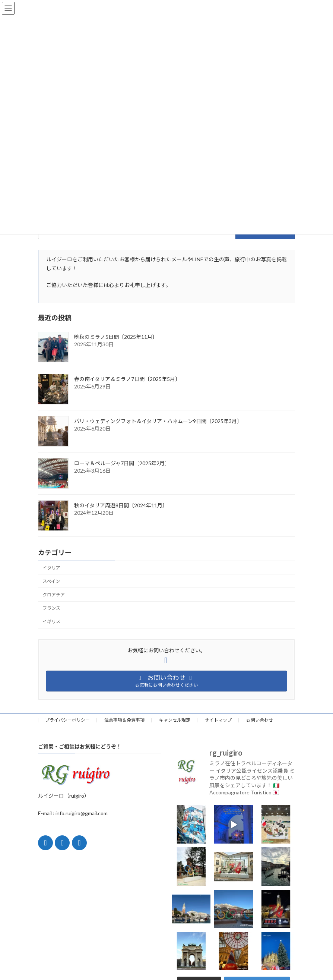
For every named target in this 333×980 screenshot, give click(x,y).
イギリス (51, 622)
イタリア (51, 568)
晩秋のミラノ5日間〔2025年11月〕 (116, 337)
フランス (51, 608)
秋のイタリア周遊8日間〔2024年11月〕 (121, 505)
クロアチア (54, 595)
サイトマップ (218, 720)
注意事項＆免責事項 (124, 720)
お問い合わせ (260, 720)
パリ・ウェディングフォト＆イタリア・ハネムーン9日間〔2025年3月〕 (158, 421)
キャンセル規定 (175, 720)
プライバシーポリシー (67, 720)
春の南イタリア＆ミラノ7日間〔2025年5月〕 (127, 379)
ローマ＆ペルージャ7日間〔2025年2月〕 (122, 463)
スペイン (51, 581)
